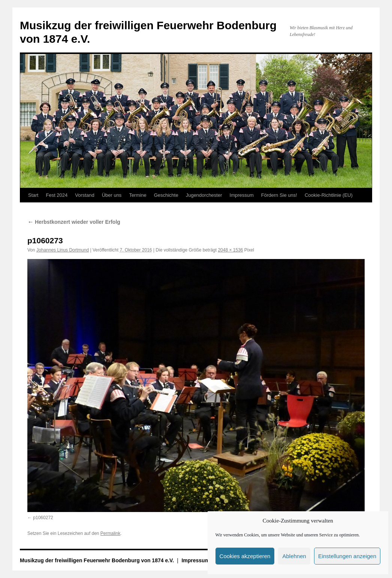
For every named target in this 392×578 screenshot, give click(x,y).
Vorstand (85, 195)
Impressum (242, 195)
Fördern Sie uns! (279, 195)
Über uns (112, 195)
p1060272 (43, 518)
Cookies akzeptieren (245, 556)
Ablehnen (294, 556)
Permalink (110, 533)
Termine (138, 195)
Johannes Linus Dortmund (63, 250)
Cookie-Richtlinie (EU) (329, 195)
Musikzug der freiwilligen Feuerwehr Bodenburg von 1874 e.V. (98, 560)
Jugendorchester (204, 195)
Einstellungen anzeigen (347, 556)
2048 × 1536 (230, 250)
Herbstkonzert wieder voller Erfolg (74, 222)
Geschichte (166, 195)
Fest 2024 (57, 195)
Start (33, 195)
